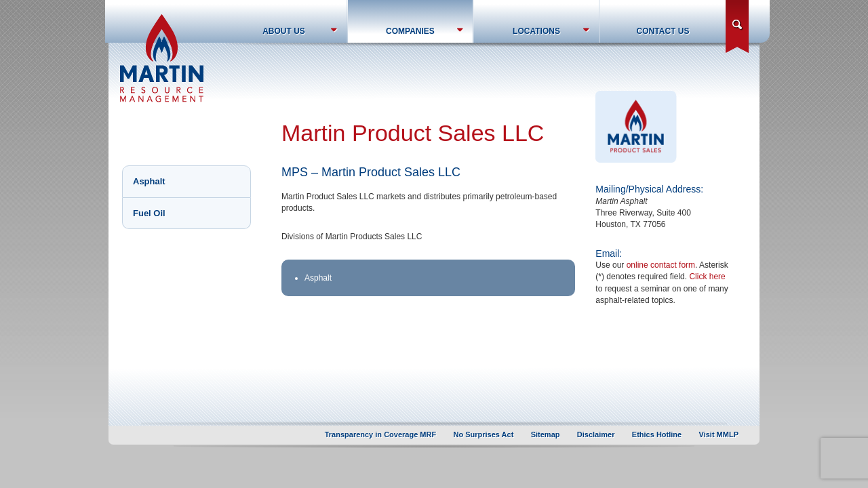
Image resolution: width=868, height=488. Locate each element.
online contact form (661, 265)
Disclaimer (596, 434)
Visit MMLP (719, 434)
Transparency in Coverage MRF (380, 434)
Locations (536, 31)
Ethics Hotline (657, 434)
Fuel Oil (149, 213)
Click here (707, 277)
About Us (284, 31)
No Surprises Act (484, 434)
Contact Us (663, 31)
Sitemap (546, 434)
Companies (410, 31)
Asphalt (149, 181)
